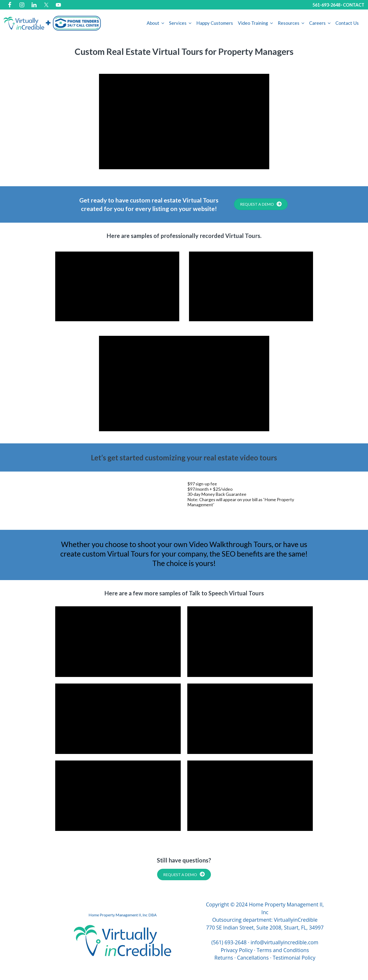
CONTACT (354, 5)
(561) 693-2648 (229, 942)
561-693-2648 (326, 5)
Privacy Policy (237, 950)
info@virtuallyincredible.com (284, 942)
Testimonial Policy (294, 958)
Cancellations (253, 958)
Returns (224, 958)
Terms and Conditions (283, 950)
